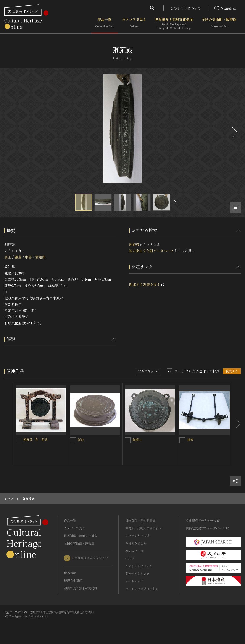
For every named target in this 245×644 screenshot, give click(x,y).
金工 (8, 257)
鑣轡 (190, 440)
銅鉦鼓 (134, 244)
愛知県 (40, 257)
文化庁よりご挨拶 (137, 536)
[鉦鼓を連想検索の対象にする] (73, 440)
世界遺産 (70, 573)
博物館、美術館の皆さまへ (143, 528)
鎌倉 (18, 257)
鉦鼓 (81, 440)
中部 (28, 257)
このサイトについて (186, 8)
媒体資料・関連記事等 (140, 520)
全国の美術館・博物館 (219, 24)
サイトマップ (134, 581)
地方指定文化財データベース (152, 251)
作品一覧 (104, 24)
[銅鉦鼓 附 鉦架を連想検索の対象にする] (18, 440)
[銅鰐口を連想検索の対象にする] (128, 440)
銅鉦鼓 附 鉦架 (35, 439)
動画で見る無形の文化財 (81, 588)
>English (225, 8)
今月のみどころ (136, 543)
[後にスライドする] (234, 132)
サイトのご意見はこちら (142, 589)
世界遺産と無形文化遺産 (174, 24)
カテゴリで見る (134, 24)
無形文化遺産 (73, 581)
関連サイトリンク (137, 574)
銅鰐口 (137, 440)
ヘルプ (130, 558)
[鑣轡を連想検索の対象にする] (182, 440)
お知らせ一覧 (134, 551)
